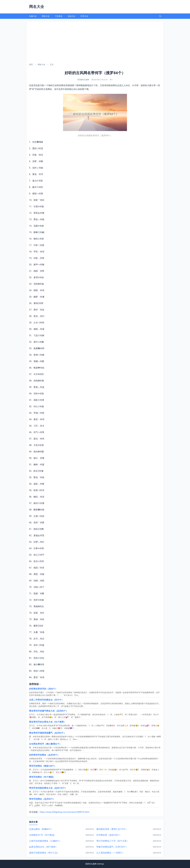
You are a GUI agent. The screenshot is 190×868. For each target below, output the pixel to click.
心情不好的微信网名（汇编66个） (45, 841)
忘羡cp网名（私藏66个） (41, 829)
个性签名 (59, 16)
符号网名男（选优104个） (109, 835)
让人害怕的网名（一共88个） (110, 853)
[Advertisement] (95, 42)
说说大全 (71, 16)
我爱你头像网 (91, 864)
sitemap (100, 864)
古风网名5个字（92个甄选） (43, 835)
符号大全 (84, 16)
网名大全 (46, 16)
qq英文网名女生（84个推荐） (43, 847)
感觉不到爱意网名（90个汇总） (44, 853)
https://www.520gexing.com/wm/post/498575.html (65, 812)
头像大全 (33, 16)
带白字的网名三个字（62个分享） (113, 841)
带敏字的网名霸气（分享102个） (112, 847)
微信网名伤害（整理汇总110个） (112, 829)
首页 (31, 65)
